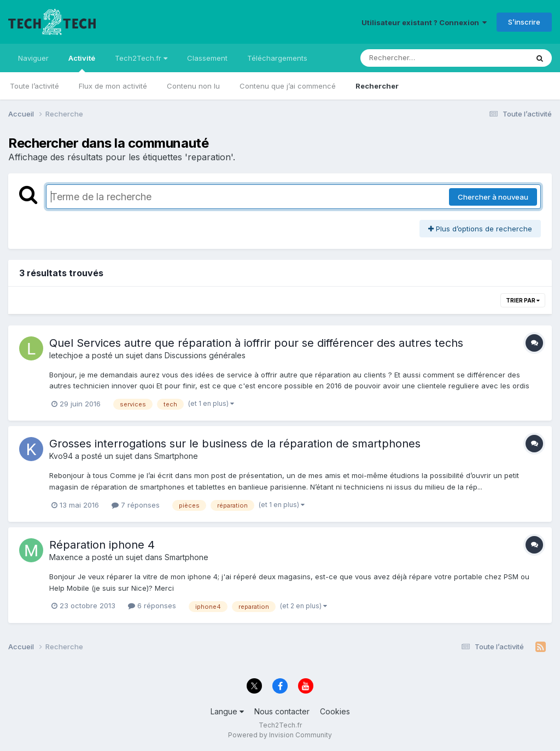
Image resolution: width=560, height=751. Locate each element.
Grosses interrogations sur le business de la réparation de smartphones (235, 444)
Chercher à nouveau (493, 197)
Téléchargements (277, 58)
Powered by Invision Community (280, 735)
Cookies (335, 711)
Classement (207, 58)
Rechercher (377, 86)
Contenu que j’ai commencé (288, 86)
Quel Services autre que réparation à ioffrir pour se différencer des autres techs (256, 343)
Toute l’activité (34, 86)
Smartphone (176, 456)
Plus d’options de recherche (480, 229)
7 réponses (136, 505)
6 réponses (152, 606)
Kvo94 (61, 456)
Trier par (523, 300)
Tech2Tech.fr (141, 58)
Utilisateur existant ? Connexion (424, 22)
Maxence (66, 557)
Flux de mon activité (113, 86)
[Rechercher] (413, 58)
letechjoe (66, 355)
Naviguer (33, 58)
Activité (82, 63)
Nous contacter (282, 711)
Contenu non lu (193, 86)
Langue (227, 711)
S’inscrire (524, 22)
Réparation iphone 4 (102, 545)
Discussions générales (205, 355)
